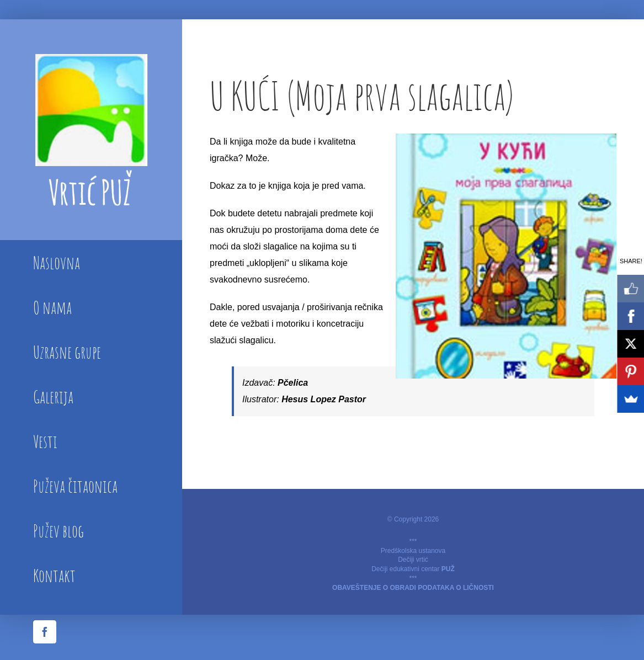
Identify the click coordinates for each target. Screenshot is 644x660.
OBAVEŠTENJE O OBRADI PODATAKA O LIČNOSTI (413, 588)
